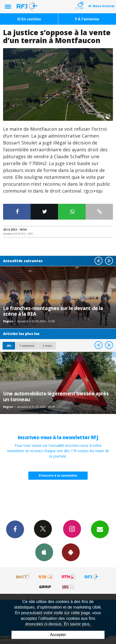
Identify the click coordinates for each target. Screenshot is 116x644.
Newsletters (100, 529)
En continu (29, 19)
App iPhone (44, 552)
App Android (71, 552)
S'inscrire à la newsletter (58, 475)
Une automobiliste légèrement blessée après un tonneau (56, 396)
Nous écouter (104, 6)
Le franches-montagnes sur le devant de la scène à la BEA (53, 311)
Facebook (15, 529)
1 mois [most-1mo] (47, 346)
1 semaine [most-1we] (27, 346)
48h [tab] (9, 346)
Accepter (58, 635)
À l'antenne (87, 19)
